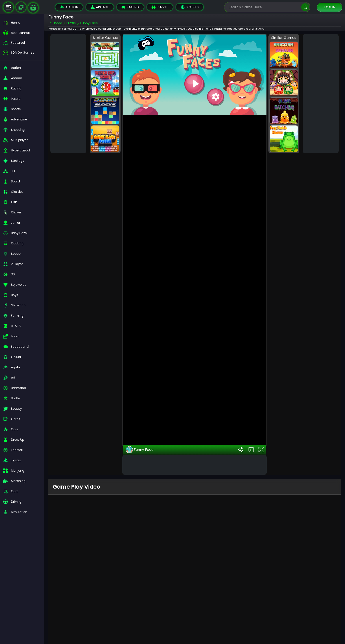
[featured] (22, 43)
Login (330, 7)
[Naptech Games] (21, 7)
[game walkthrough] (33, 8)
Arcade (100, 7)
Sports (190, 7)
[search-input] (264, 7)
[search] (305, 7)
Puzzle (160, 7)
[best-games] (22, 33)
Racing (130, 7)
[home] (22, 23)
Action (69, 7)
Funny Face (140, 444)
